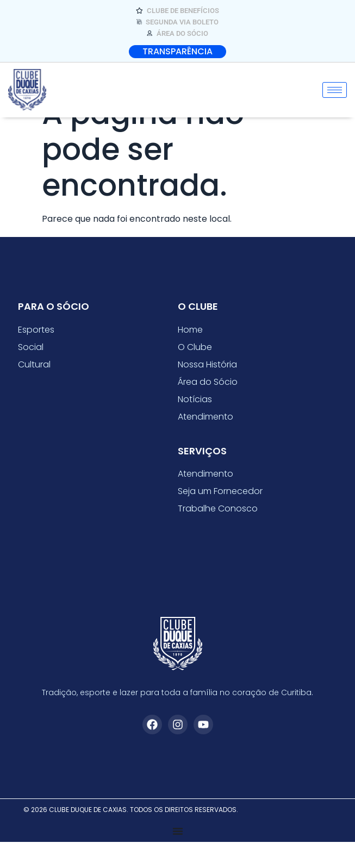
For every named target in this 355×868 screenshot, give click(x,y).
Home (190, 356)
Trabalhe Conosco (218, 535)
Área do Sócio (208, 408)
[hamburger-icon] (335, 90)
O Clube (195, 373)
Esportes (36, 356)
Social (31, 373)
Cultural (34, 391)
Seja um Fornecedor (220, 517)
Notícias (195, 425)
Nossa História (207, 391)
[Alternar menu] (178, 857)
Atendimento (205, 443)
